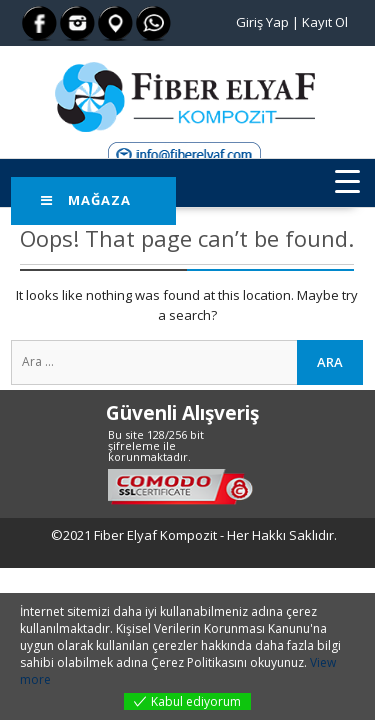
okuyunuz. (278, 662)
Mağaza (86, 200)
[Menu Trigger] (347, 181)
